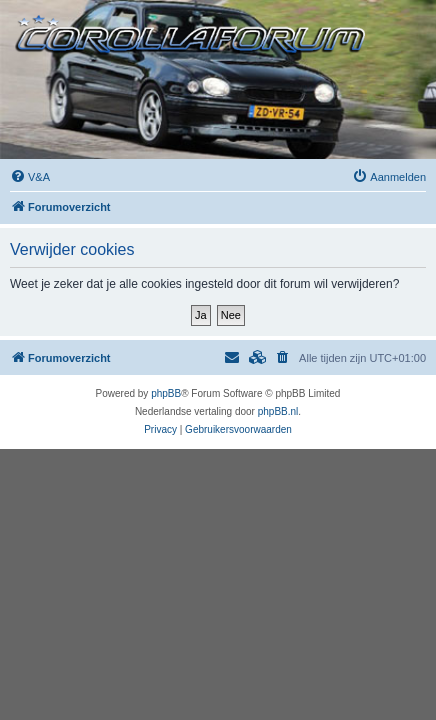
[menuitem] (30, 177)
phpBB (166, 393)
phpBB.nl (278, 411)
